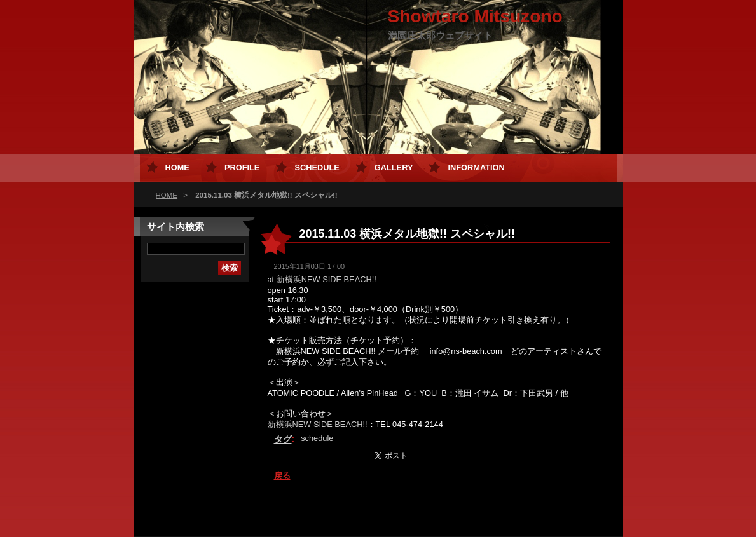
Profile (242, 167)
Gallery (394, 167)
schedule (317, 438)
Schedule (317, 167)
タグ (283, 439)
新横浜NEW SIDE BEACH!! (328, 279)
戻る (282, 476)
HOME (167, 195)
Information (476, 167)
